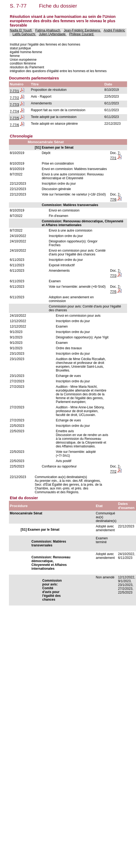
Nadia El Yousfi (21, 30)
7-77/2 (14, 98)
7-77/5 (14, 118)
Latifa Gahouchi (24, 34)
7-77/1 (14, 91)
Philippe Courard (82, 34)
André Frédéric (114, 30)
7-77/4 (14, 111)
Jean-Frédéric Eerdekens (82, 30)
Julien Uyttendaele (53, 34)
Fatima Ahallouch (48, 30)
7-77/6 (14, 125)
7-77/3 (14, 105)
